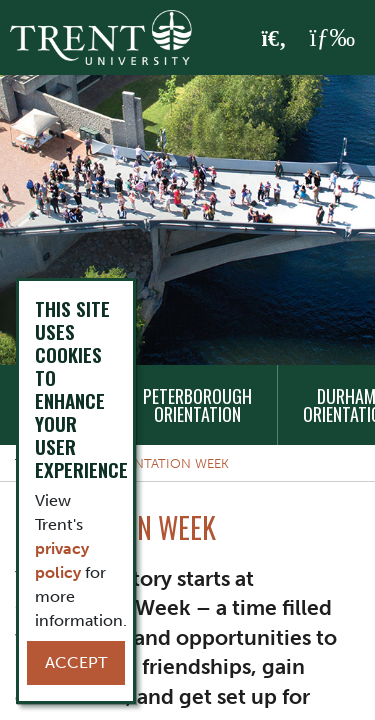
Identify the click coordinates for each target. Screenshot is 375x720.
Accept (76, 662)
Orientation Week (166, 463)
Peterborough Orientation (197, 405)
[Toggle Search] (274, 39)
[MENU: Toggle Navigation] (332, 38)
